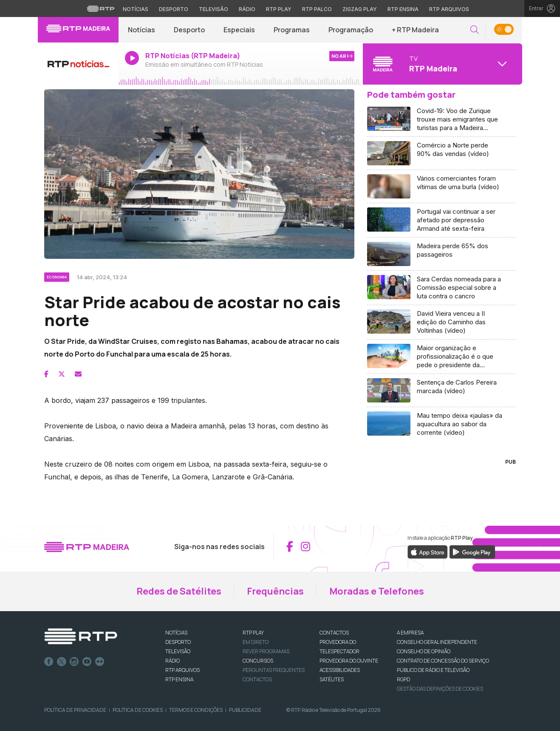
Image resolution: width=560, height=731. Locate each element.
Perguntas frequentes (274, 670)
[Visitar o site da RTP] (101, 8)
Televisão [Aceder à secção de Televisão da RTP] (214, 9)
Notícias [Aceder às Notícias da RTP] (136, 9)
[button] (475, 30)
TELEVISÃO (178, 651)
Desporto (189, 30)
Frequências (275, 591)
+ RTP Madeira (415, 30)
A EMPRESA (410, 633)
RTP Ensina (179, 679)
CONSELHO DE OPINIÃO (424, 651)
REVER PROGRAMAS (266, 651)
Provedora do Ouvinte (349, 661)
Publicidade (245, 710)
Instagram (74, 662)
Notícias (141, 30)
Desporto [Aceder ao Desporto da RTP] (174, 9)
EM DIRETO (256, 642)
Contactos (257, 679)
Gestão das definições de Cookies (440, 689)
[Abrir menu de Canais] (441, 64)
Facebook (49, 662)
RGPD (403, 679)
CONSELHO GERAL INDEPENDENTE (437, 642)
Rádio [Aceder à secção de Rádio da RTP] (247, 9)
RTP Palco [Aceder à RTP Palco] (317, 9)
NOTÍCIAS (176, 633)
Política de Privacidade (75, 710)
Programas (292, 30)
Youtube (87, 662)
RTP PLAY (253, 633)
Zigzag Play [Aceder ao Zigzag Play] (360, 9)
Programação (351, 30)
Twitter (62, 662)
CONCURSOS (258, 661)
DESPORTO (178, 642)
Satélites (332, 679)
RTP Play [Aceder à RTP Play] (279, 9)
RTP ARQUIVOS (182, 670)
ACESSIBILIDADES (340, 670)
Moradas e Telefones (377, 591)
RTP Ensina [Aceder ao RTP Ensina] (403, 9)
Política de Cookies (138, 710)
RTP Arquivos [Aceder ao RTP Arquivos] (449, 9)
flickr (100, 662)
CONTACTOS (334, 633)
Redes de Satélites (179, 591)
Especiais (239, 30)
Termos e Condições (196, 710)
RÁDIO (173, 661)
